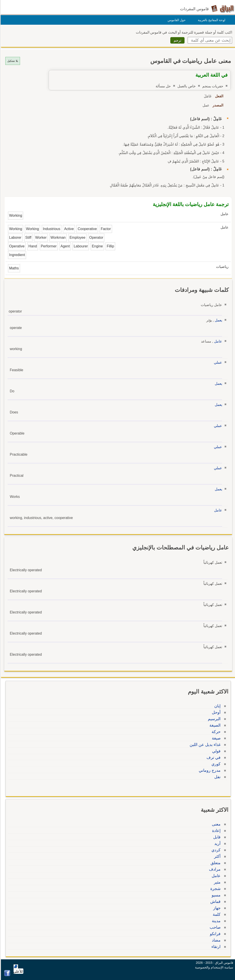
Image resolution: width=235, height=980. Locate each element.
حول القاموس (176, 20)
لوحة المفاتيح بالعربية (211, 20)
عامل (217, 341)
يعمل (218, 320)
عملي (217, 362)
